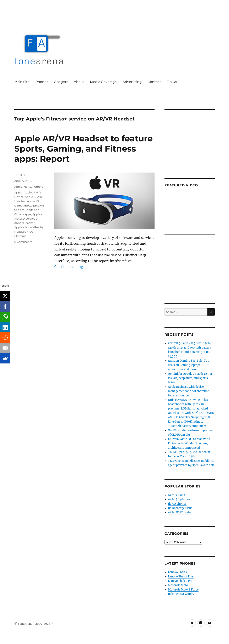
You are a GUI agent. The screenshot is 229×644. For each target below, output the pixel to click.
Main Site (22, 82)
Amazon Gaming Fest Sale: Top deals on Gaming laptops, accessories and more (189, 365)
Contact (154, 82)
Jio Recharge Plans (180, 508)
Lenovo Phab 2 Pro (180, 581)
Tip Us (172, 82)
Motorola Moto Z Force (183, 590)
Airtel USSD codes (180, 512)
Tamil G (19, 175)
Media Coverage (103, 82)
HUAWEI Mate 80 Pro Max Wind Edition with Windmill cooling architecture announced (189, 443)
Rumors (38, 187)
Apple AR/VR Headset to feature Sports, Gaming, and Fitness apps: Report (83, 149)
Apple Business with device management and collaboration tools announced (189, 391)
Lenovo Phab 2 (178, 572)
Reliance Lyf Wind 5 (181, 594)
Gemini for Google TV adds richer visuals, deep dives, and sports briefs (190, 378)
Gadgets (61, 82)
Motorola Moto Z (179, 585)
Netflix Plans (177, 495)
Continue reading (69, 267)
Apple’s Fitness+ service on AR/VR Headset (28, 219)
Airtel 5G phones (179, 499)
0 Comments (23, 242)
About (79, 82)
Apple (18, 187)
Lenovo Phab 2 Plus (181, 577)
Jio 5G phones (177, 504)
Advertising (132, 82)
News (27, 187)
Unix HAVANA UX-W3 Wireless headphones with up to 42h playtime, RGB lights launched (189, 404)
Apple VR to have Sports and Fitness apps (29, 210)
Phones (42, 82)
